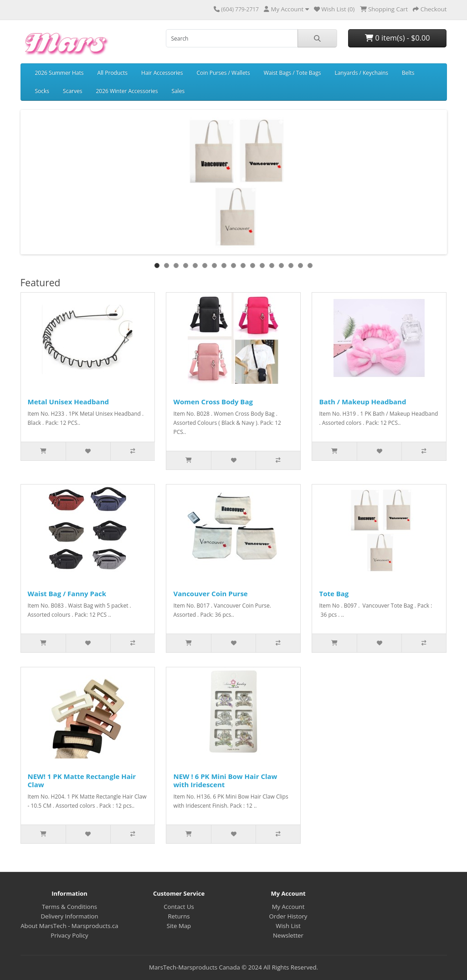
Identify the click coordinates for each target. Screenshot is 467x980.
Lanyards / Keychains (361, 73)
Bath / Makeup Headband (362, 402)
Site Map (179, 926)
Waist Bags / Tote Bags (293, 73)
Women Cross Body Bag (213, 402)
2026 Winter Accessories (127, 91)
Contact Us (179, 907)
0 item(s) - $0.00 (397, 38)
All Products (113, 73)
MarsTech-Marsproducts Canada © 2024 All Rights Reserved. (233, 967)
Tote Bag (334, 593)
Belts (408, 73)
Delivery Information (69, 916)
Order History (288, 916)
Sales (178, 91)
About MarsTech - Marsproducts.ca (69, 926)
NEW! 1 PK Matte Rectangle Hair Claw (82, 780)
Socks (42, 91)
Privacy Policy (69, 935)
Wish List (288, 926)
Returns (179, 916)
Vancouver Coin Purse (210, 593)
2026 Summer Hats (59, 73)
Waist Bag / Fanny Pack (67, 593)
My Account (288, 907)
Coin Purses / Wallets (223, 73)
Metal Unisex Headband (69, 402)
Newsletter (288, 935)
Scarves (72, 91)
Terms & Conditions (69, 907)
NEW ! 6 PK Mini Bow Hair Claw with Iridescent (225, 780)
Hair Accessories (162, 73)
